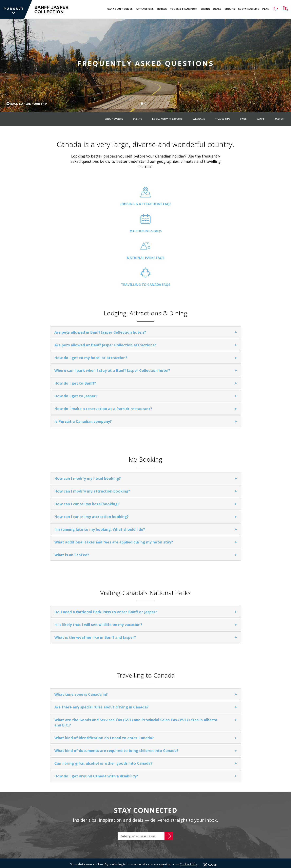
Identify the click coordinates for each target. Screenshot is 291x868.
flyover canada (141, 831)
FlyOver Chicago (141, 851)
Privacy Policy (64, 860)
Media (81, 837)
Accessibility (102, 837)
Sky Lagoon (137, 824)
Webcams (199, 119)
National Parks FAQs (174, 204)
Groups (230, 9)
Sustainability (249, 9)
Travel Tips (223, 119)
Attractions (145, 9)
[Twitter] (258, 806)
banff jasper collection (148, 811)
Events (138, 119)
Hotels (162, 9)
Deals (217, 9)
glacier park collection (148, 817)
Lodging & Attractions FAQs (59, 206)
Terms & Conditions (113, 860)
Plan (266, 9)
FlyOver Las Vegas (143, 844)
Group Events (114, 119)
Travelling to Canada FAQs (232, 204)
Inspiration (60, 831)
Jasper (279, 119)
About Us (37, 831)
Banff (261, 119)
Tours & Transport (184, 9)
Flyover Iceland (141, 837)
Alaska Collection (143, 804)
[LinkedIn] (258, 830)
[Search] (286, 10)
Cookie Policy (87, 860)
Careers (37, 837)
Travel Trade (60, 837)
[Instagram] (258, 814)
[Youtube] (258, 822)
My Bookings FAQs (117, 204)
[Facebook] (258, 797)
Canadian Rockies (120, 9)
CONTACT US (223, 810)
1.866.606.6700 (201, 810)
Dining (205, 9)
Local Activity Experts (167, 119)
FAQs (243, 119)
